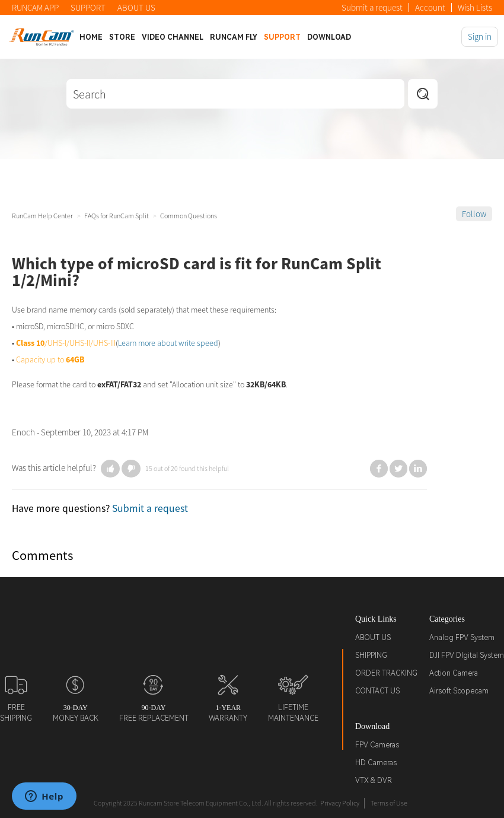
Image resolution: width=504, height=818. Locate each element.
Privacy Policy (340, 803)
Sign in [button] (480, 36)
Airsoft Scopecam (459, 691)
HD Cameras (376, 763)
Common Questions (189, 216)
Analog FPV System (462, 638)
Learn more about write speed (168, 343)
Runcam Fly (234, 37)
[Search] (235, 94)
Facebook (379, 469)
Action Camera (454, 673)
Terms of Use (389, 803)
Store (122, 37)
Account (430, 7)
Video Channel (173, 37)
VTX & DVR (374, 781)
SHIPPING (371, 655)
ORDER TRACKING (386, 673)
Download (329, 37)
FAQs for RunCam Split (117, 216)
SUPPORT (88, 7)
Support (282, 37)
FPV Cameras (377, 745)
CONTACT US (377, 691)
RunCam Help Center (42, 216)
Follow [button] (474, 214)
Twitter (398, 469)
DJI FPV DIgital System (467, 655)
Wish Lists (475, 7)
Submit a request (372, 7)
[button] (110, 469)
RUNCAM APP (35, 7)
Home (91, 37)
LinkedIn (418, 469)
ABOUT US (136, 7)
